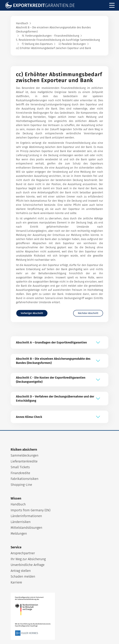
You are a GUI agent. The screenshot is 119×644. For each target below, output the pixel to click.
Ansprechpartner (23, 553)
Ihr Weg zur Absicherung (28, 559)
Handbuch (18, 504)
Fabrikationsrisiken (25, 479)
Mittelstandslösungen (26, 528)
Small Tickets (20, 467)
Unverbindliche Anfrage (28, 565)
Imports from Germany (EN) (31, 510)
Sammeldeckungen (25, 455)
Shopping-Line (21, 485)
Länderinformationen (26, 516)
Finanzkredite (20, 473)
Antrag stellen (21, 571)
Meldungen (19, 534)
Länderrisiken (21, 522)
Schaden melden (23, 576)
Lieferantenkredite (24, 461)
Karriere (16, 582)
